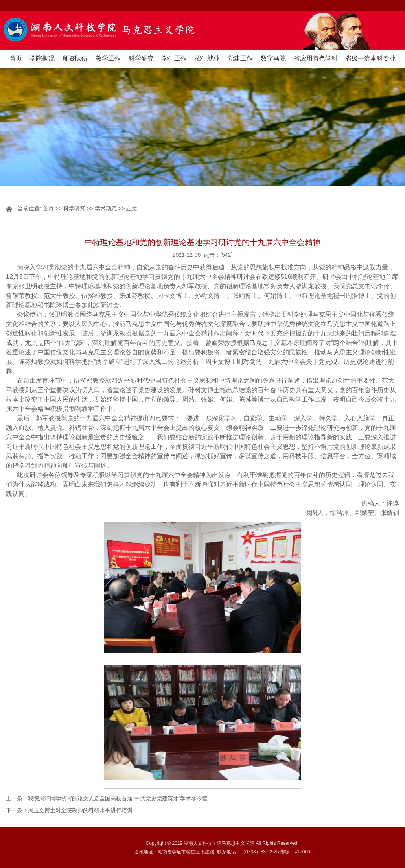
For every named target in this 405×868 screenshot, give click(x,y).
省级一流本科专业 (370, 58)
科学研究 (141, 58)
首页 (16, 58)
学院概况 (42, 58)
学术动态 (106, 208)
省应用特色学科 (316, 58)
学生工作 (174, 58)
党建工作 (240, 58)
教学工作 (108, 58)
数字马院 (273, 58)
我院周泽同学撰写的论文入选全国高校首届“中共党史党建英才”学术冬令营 (118, 798)
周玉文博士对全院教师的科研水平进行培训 (80, 810)
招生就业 (207, 58)
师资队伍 (75, 58)
